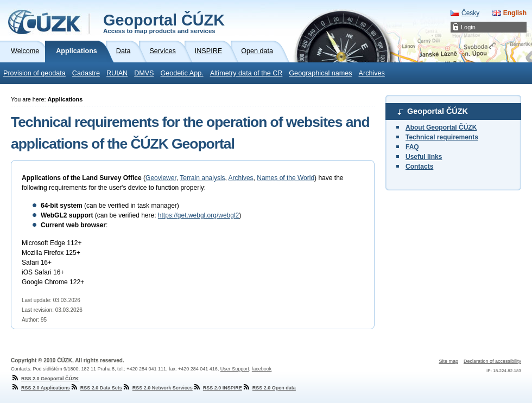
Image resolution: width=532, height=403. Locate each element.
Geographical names (320, 73)
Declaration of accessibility (492, 361)
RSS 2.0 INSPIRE (217, 388)
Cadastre (86, 73)
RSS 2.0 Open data (269, 388)
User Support (235, 369)
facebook (262, 369)
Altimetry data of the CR (246, 73)
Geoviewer (161, 178)
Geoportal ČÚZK (164, 23)
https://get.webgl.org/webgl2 (198, 215)
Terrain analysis (202, 178)
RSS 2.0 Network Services (157, 388)
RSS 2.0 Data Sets (96, 388)
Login (468, 27)
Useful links (424, 157)
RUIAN (117, 73)
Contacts (419, 167)
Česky (470, 13)
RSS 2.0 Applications (40, 388)
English (515, 13)
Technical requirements (442, 137)
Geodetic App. (182, 73)
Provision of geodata (34, 73)
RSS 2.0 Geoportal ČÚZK (45, 379)
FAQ (412, 147)
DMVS (144, 73)
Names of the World (286, 178)
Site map (448, 361)
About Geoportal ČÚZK (441, 127)
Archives (372, 73)
